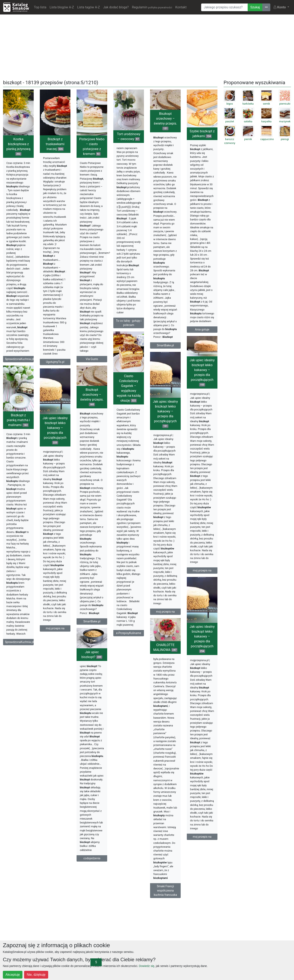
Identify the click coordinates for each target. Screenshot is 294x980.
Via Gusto (92, 359)
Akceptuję (13, 975)
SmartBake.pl (165, 345)
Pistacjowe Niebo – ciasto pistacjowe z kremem (92, 146)
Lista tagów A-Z (89, 7)
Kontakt (181, 7)
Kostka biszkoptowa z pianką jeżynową (18, 146)
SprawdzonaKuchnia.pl (19, 359)
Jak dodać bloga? (116, 7)
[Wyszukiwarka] (224, 7)
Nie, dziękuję (36, 975)
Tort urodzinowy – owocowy (129, 136)
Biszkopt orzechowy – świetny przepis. (165, 121)
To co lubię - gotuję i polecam (129, 323)
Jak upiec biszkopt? (92, 655)
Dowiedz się (146, 966)
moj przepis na (202, 570)
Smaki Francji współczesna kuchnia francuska (165, 891)
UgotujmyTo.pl (55, 362)
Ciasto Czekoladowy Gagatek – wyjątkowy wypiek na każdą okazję (129, 388)
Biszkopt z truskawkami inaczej (55, 144)
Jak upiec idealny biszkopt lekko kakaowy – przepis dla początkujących (202, 372)
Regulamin (152, 7)
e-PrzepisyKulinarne (129, 633)
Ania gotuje (202, 329)
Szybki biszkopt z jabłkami (202, 134)
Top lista (40, 7)
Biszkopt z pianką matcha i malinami (18, 420)
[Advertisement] (147, 46)
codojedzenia (92, 858)
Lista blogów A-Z (62, 7)
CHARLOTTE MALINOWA (165, 647)
